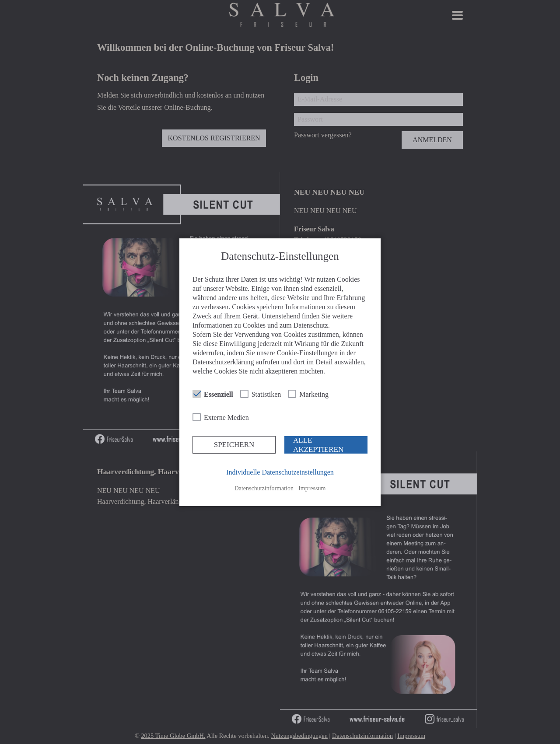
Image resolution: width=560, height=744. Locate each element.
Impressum (312, 488)
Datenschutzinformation (264, 488)
